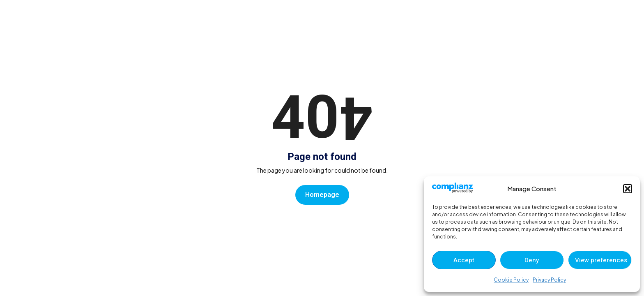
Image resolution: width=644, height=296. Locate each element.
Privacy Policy (549, 280)
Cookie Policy (511, 280)
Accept (464, 260)
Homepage (322, 195)
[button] (628, 189)
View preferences (601, 260)
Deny (532, 260)
